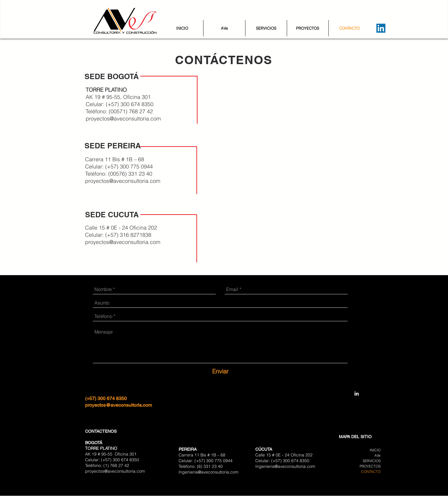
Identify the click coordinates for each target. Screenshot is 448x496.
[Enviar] (220, 371)
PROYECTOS (370, 466)
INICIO (375, 450)
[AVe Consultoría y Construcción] (357, 394)
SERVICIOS (372, 461)
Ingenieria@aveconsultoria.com (209, 472)
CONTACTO (371, 472)
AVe (377, 455)
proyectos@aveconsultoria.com (123, 119)
